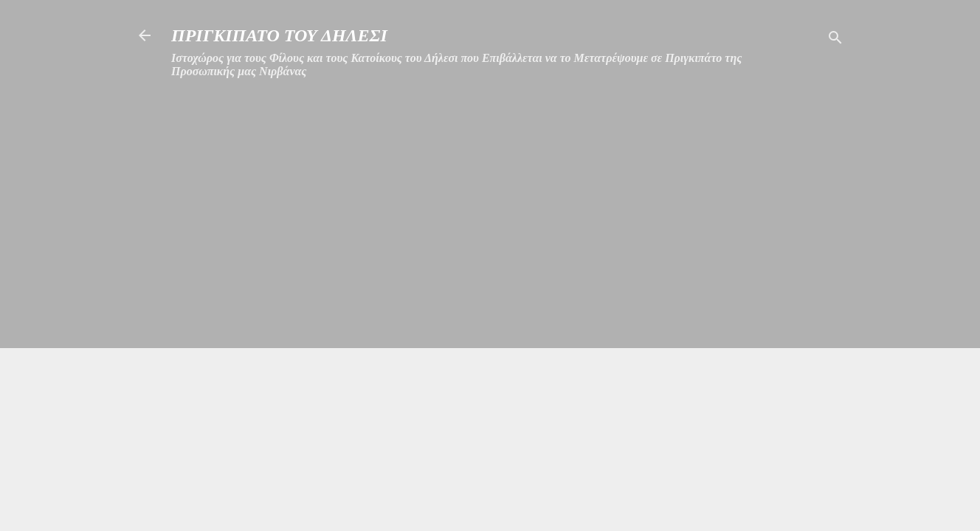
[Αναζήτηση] (835, 40)
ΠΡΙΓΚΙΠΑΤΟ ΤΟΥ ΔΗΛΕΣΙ (279, 35)
